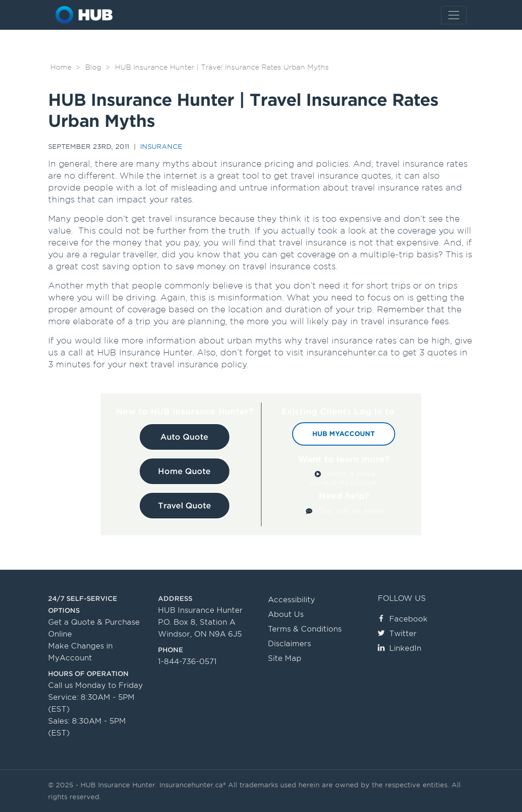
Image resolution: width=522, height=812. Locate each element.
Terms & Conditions (305, 629)
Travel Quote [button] (185, 506)
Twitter (397, 634)
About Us (286, 614)
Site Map (285, 658)
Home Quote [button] (184, 471)
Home (61, 67)
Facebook (403, 619)
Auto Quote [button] (184, 437)
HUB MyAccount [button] (344, 434)
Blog (93, 67)
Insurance (161, 147)
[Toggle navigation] (454, 15)
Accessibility (291, 600)
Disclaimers (289, 644)
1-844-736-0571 (187, 662)
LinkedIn (400, 648)
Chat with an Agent (351, 511)
